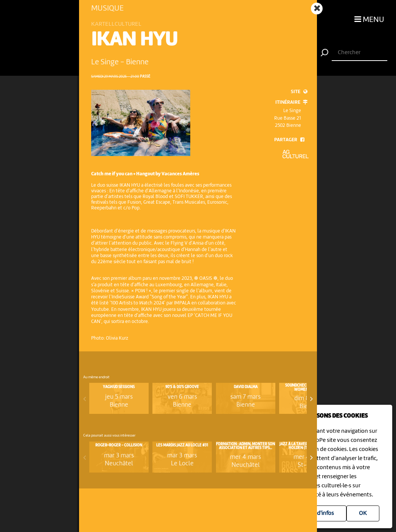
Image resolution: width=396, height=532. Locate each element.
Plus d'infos (319, 513)
